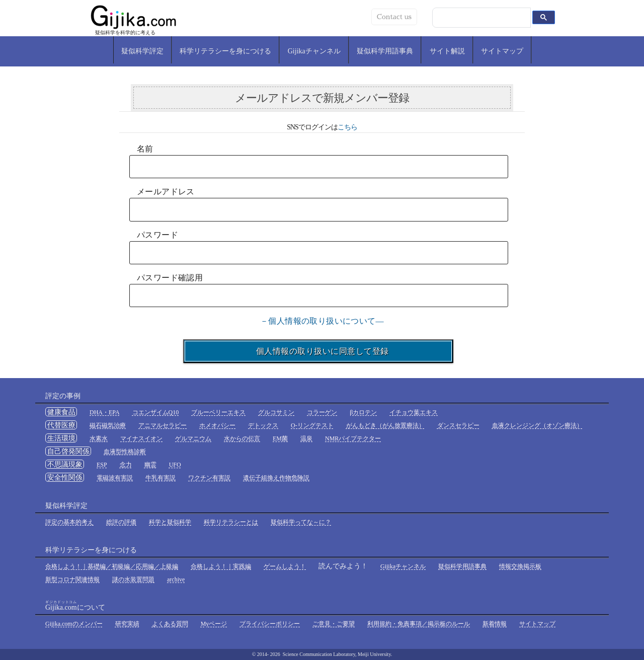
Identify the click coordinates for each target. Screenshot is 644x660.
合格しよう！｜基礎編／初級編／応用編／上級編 (112, 566)
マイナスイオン (141, 438)
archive (176, 579)
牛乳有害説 (160, 478)
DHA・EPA (105, 412)
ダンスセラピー (458, 425)
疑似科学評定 (142, 51)
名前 (145, 149)
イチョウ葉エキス (414, 412)
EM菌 (280, 438)
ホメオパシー (217, 425)
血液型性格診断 (125, 452)
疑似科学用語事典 (385, 51)
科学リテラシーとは (231, 522)
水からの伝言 (242, 438)
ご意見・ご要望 (334, 624)
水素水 (99, 438)
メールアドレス (166, 192)
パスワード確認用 (170, 278)
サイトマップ (502, 51)
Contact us (394, 17)
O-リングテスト (312, 425)
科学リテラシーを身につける (225, 51)
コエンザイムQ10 (156, 412)
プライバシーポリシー (270, 624)
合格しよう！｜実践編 (221, 566)
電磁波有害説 (115, 478)
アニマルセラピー (163, 425)
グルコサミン (276, 412)
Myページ (214, 624)
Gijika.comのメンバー (74, 624)
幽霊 (150, 465)
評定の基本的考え (69, 522)
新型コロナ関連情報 (72, 579)
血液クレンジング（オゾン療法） (537, 425)
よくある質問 (170, 624)
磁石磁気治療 (108, 425)
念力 (126, 465)
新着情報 (495, 624)
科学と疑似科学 (170, 522)
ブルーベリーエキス (218, 412)
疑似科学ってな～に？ (301, 522)
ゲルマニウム (193, 438)
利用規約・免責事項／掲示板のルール (419, 624)
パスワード (157, 235)
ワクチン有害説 (209, 478)
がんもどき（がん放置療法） (385, 425)
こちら (347, 127)
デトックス (263, 425)
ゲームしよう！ (285, 566)
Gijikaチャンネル (314, 51)
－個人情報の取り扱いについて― (322, 321)
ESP (102, 465)
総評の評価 (121, 522)
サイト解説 (447, 51)
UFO (175, 465)
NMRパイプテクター (353, 438)
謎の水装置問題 (133, 579)
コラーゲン (322, 412)
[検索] (484, 18)
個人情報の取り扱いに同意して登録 (318, 351)
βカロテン (363, 412)
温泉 (306, 438)
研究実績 (127, 624)
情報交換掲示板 (520, 566)
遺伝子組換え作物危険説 (276, 478)
